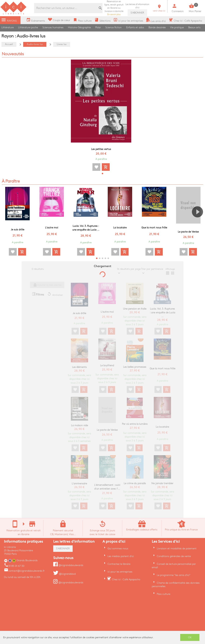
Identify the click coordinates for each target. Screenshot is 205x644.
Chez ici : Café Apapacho (126, 579)
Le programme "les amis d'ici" (174, 575)
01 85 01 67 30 (14, 566)
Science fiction (113, 27)
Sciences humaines (53, 27)
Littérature (8, 27)
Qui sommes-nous (118, 549)
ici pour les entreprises (120, 572)
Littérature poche (28, 27)
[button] (102, 174)
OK (190, 637)
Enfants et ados (135, 27)
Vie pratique (177, 27)
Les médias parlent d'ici (121, 556)
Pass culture (164, 594)
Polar (98, 27)
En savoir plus (114, 8)
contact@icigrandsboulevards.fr (24, 571)
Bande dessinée (157, 27)
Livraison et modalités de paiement (177, 549)
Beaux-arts (194, 27)
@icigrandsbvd (64, 574)
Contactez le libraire (119, 564)
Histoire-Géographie (79, 27)
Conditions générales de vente (174, 556)
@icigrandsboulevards (68, 565)
